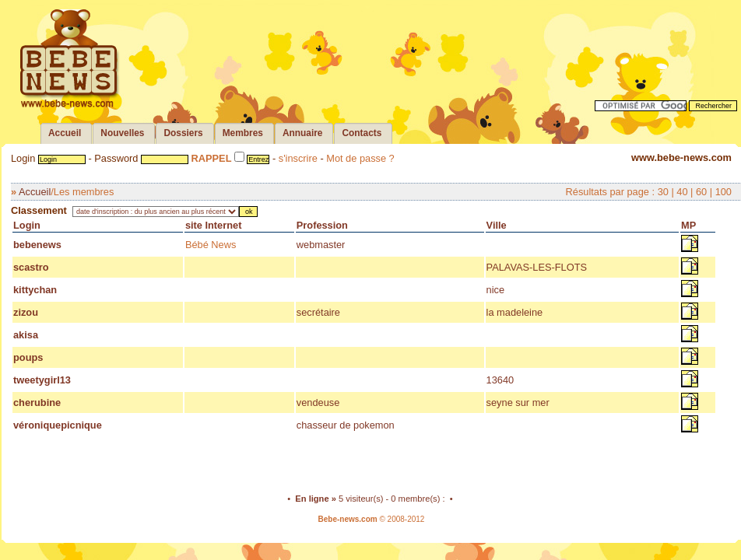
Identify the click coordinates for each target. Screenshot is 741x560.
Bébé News (211, 245)
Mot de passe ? (360, 158)
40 (682, 192)
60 (701, 192)
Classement (39, 210)
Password (116, 158)
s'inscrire (298, 158)
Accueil (35, 192)
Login (23, 158)
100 (723, 192)
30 (663, 192)
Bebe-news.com (348, 519)
